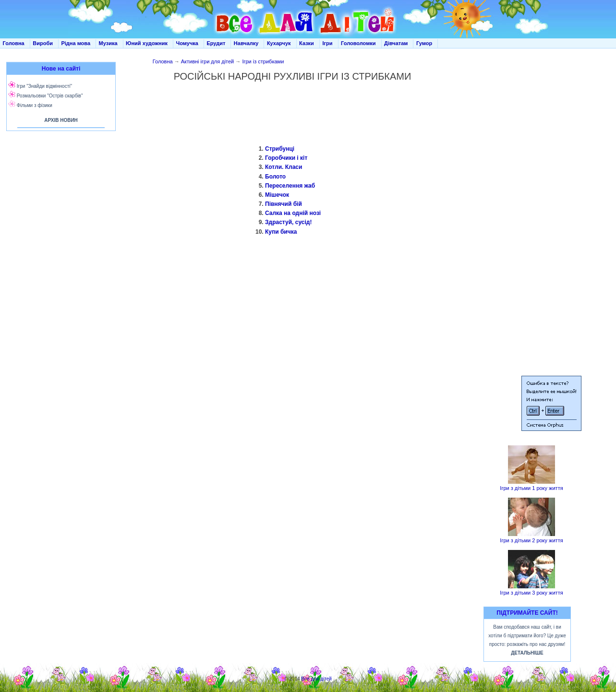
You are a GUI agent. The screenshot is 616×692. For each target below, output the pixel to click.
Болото (275, 177)
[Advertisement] (59, 230)
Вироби (43, 43)
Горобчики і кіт (286, 158)
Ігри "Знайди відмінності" (44, 86)
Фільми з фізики (35, 105)
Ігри (327, 43)
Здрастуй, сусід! (288, 222)
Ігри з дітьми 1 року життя (531, 488)
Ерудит (216, 43)
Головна (14, 43)
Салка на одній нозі (293, 213)
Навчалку (246, 43)
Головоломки (358, 43)
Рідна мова (76, 43)
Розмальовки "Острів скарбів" (50, 96)
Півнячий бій (284, 204)
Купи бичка (281, 232)
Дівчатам (396, 43)
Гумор (424, 43)
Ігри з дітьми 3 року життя (531, 593)
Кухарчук (279, 43)
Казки (307, 43)
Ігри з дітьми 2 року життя (531, 540)
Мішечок (277, 195)
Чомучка (187, 43)
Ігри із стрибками (263, 61)
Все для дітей (316, 679)
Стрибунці (280, 149)
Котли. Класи (284, 167)
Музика (108, 43)
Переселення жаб (290, 186)
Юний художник (147, 43)
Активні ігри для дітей (208, 61)
